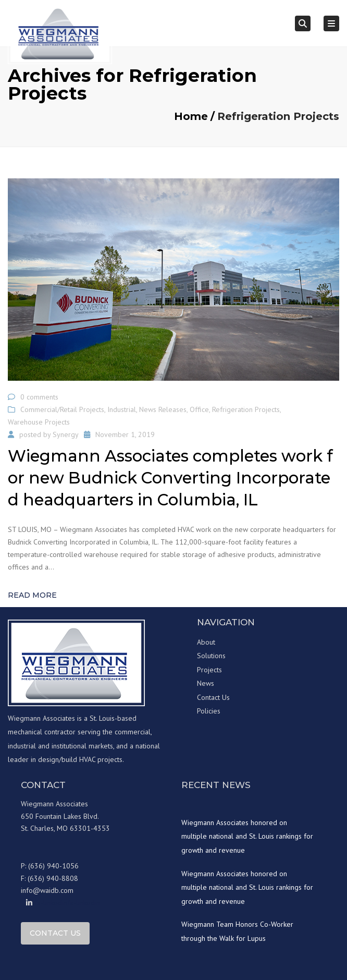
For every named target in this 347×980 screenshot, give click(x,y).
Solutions (211, 656)
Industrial (122, 409)
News (206, 683)
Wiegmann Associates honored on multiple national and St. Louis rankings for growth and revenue (247, 836)
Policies (209, 711)
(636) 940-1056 (53, 866)
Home (191, 116)
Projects (209, 670)
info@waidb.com (47, 890)
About (206, 642)
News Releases (163, 409)
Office (199, 409)
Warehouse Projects (39, 422)
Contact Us (213, 697)
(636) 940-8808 (53, 878)
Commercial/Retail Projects (62, 409)
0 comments (39, 397)
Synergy (66, 434)
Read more (32, 595)
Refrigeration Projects (246, 409)
